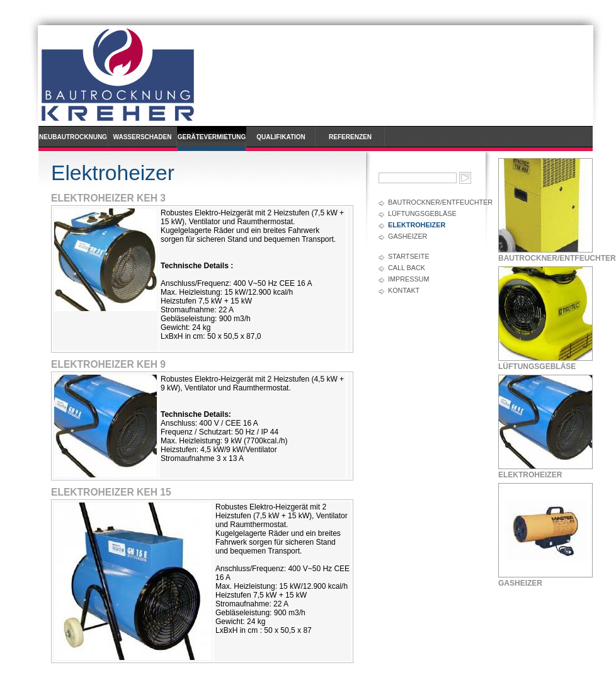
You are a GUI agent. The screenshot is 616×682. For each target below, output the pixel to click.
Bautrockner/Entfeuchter (431, 202)
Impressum (408, 279)
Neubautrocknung (73, 137)
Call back (407, 268)
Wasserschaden (143, 137)
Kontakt (404, 290)
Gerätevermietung (212, 137)
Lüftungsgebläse (422, 213)
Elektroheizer (417, 225)
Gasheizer (408, 236)
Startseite (409, 256)
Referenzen (350, 137)
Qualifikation (281, 137)
